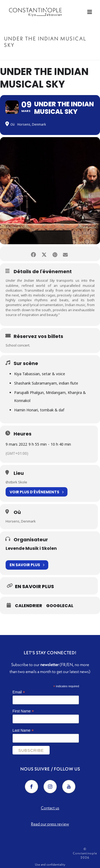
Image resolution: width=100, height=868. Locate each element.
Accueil (24, 56)
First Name (23, 711)
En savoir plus (27, 565)
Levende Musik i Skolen (31, 548)
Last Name (23, 730)
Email (19, 692)
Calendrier (29, 606)
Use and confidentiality (50, 864)
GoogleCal (60, 606)
